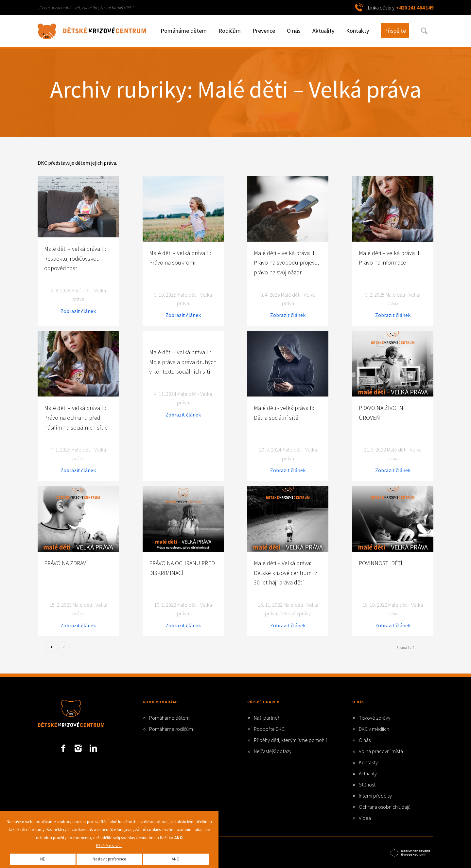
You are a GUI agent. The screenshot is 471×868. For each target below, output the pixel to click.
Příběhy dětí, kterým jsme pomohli (290, 740)
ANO (176, 859)
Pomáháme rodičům (171, 729)
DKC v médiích (374, 729)
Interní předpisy (375, 796)
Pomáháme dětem (169, 718)
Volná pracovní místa (381, 751)
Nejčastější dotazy (273, 751)
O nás (365, 740)
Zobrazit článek (78, 311)
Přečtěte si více (109, 846)
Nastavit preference (109, 859)
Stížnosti (368, 785)
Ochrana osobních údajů (385, 807)
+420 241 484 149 (415, 8)
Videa (365, 818)
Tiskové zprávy (375, 718)
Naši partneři (267, 718)
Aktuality (368, 773)
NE (43, 859)
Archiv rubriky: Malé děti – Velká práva (236, 89)
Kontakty (368, 762)
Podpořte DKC (269, 729)
